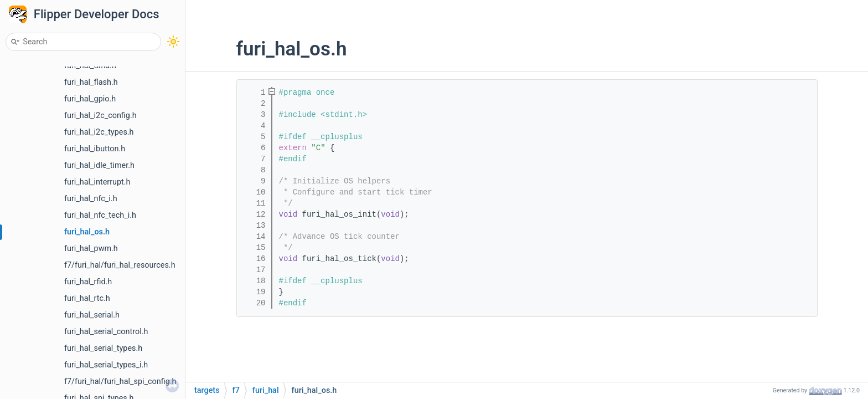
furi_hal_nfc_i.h (91, 199)
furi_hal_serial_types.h (103, 348)
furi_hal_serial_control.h (106, 332)
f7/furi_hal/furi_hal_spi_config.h (120, 382)
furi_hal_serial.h (92, 315)
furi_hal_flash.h (91, 82)
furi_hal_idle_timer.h (99, 165)
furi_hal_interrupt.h (97, 182)
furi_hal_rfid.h (88, 282)
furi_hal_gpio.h (90, 99)
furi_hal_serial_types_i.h (106, 365)
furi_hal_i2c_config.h (100, 116)
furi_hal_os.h (87, 232)
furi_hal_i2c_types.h (99, 132)
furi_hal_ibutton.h (95, 149)
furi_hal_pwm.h (91, 249)
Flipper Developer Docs (97, 14)
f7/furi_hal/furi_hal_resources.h (120, 265)
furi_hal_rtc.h (87, 298)
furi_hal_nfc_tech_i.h (100, 215)
